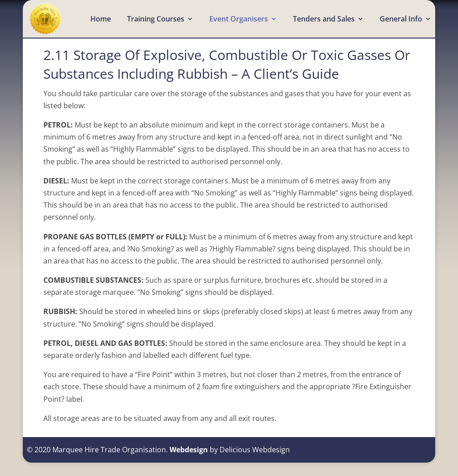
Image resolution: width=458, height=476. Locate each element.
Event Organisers (239, 20)
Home (101, 20)
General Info (401, 20)
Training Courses (156, 20)
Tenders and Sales (324, 20)
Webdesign (189, 450)
